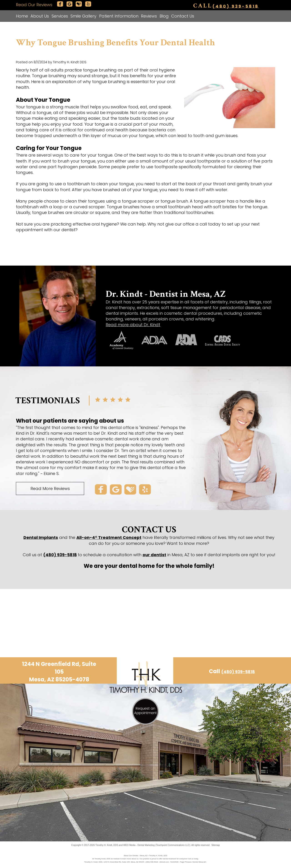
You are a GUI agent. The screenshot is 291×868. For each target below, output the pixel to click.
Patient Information (119, 16)
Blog (164, 16)
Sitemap (216, 845)
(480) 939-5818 (236, 6)
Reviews (149, 16)
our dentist (154, 555)
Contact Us (183, 16)
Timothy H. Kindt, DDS (107, 845)
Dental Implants (41, 537)
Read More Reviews (50, 489)
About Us (40, 16)
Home (22, 16)
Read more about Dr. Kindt (133, 325)
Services (60, 16)
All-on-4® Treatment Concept (109, 537)
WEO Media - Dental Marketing (139, 845)
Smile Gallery (83, 16)
